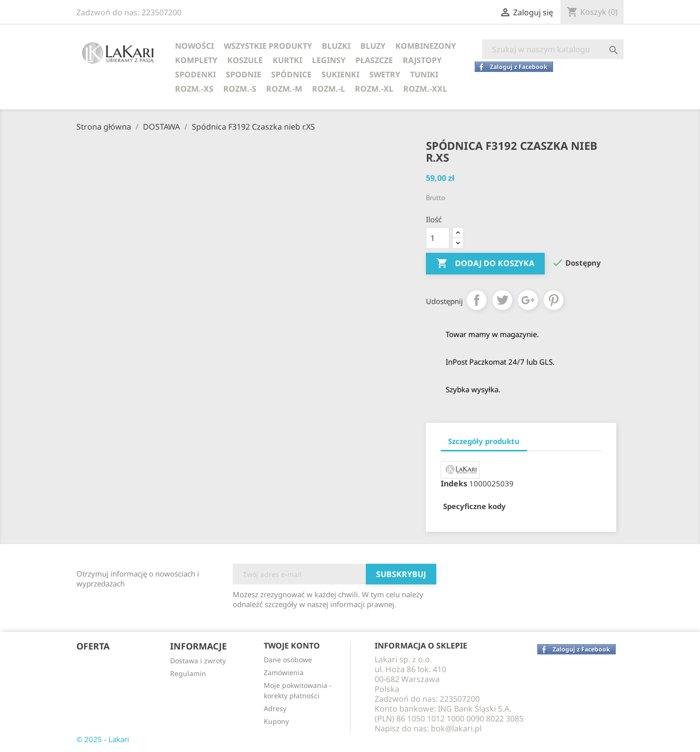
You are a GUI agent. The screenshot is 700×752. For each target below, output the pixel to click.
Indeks (454, 483)
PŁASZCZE (374, 60)
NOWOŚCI (194, 46)
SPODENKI (195, 74)
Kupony (276, 721)
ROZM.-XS (194, 89)
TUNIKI (424, 74)
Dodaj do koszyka (485, 264)
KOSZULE (245, 60)
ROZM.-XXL (425, 89)
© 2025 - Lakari (103, 739)
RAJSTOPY (422, 60)
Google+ (528, 300)
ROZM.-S (240, 89)
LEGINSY (329, 60)
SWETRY (385, 74)
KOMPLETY (196, 60)
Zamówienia (284, 672)
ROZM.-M (284, 89)
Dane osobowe (288, 660)
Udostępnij (477, 300)
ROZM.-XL (374, 89)
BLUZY (373, 46)
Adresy (275, 708)
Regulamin (188, 673)
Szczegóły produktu (484, 441)
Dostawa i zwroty (198, 661)
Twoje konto (292, 646)
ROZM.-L (329, 89)
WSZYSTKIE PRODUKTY (268, 46)
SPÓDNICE (291, 74)
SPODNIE (244, 74)
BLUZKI (336, 46)
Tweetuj (502, 300)
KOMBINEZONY (426, 46)
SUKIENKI (340, 74)
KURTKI (287, 60)
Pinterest (554, 300)
